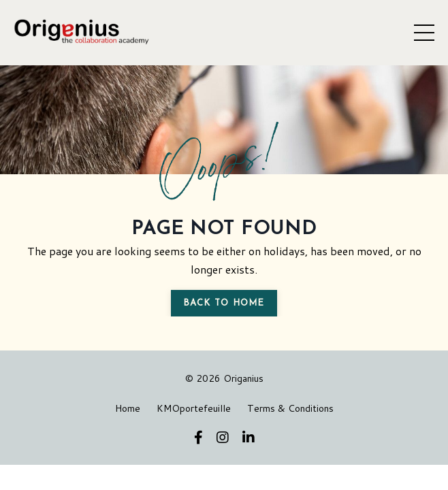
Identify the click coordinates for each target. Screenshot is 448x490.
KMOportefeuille (194, 408)
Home (128, 408)
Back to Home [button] (224, 303)
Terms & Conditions (290, 408)
